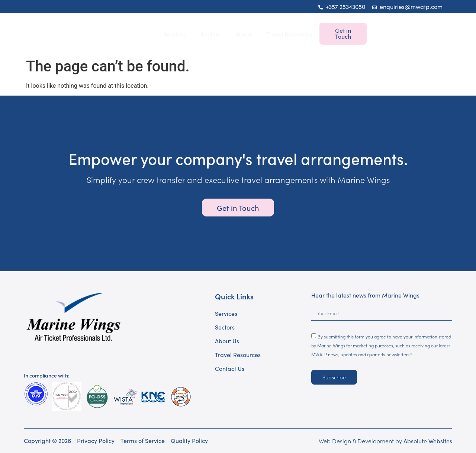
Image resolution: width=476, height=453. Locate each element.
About (243, 34)
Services (175, 34)
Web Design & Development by (385, 441)
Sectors (211, 34)
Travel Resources (289, 34)
